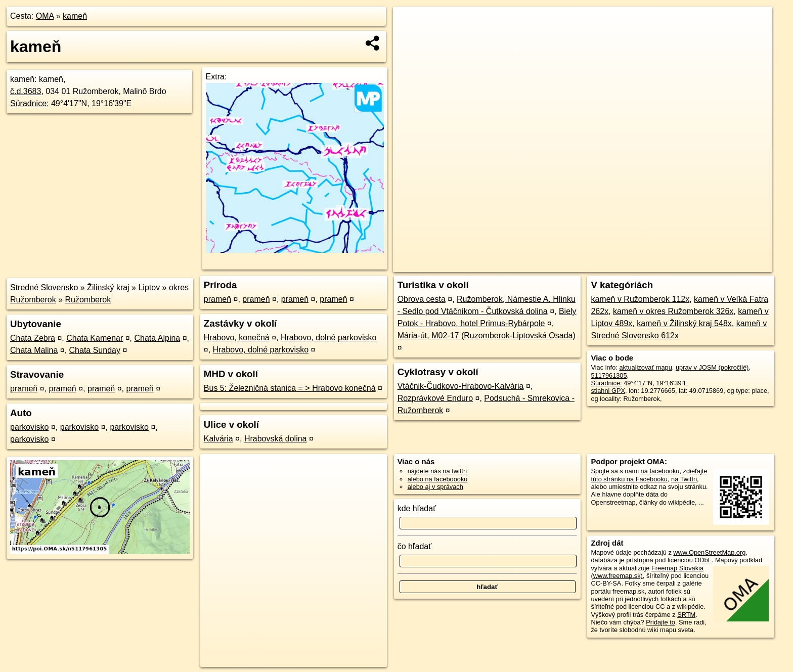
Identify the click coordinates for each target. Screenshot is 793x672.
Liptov (149, 287)
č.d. (26, 91)
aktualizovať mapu (645, 367)
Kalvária (218, 439)
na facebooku (660, 471)
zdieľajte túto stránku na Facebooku (649, 475)
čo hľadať (415, 546)
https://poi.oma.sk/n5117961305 (726, 264)
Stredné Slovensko (44, 287)
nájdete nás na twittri (437, 471)
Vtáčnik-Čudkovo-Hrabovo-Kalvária (461, 386)
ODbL (703, 560)
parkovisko (29, 427)
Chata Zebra (33, 338)
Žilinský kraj (108, 287)
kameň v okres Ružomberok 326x (673, 311)
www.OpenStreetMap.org (709, 552)
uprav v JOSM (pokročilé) (712, 367)
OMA (45, 16)
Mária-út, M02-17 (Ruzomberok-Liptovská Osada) (487, 335)
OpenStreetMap (598, 264)
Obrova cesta (422, 299)
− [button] (410, 39)
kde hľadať (417, 508)
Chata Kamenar (95, 338)
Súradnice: (30, 103)
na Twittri (684, 479)
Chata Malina (34, 350)
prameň (24, 389)
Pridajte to (660, 622)
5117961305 (609, 375)
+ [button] (410, 24)
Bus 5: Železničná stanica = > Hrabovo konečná (290, 388)
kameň (75, 16)
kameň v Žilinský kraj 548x (684, 323)
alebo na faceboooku (438, 479)
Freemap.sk (650, 264)
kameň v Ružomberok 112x (640, 299)
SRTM (686, 615)
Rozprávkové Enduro (435, 398)
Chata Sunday (95, 350)
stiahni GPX (608, 391)
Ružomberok (88, 300)
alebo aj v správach (435, 487)
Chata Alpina (158, 338)
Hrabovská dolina (276, 439)
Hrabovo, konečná (237, 338)
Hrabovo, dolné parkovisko (328, 338)
